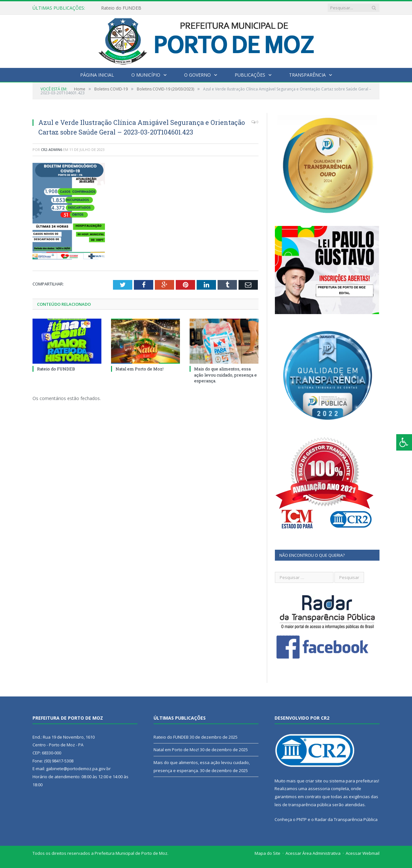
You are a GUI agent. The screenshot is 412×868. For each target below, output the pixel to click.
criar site (314, 781)
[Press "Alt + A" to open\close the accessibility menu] (404, 442)
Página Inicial (97, 75)
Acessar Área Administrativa (313, 853)
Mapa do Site (267, 853)
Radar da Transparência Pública (346, 819)
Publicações (250, 75)
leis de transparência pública (303, 805)
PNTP (302, 819)
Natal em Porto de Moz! (140, 369)
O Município (146, 75)
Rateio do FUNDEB (121, 8)
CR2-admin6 (51, 149)
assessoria (319, 789)
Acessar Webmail (363, 853)
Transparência (307, 75)
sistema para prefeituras (354, 781)
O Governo (197, 75)
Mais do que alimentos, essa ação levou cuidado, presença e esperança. (225, 375)
